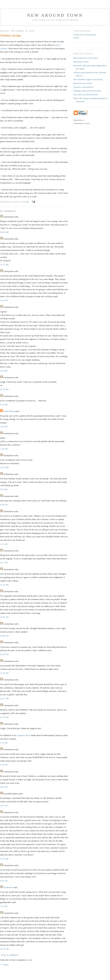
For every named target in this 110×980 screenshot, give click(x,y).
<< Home (4, 965)
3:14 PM (4, 765)
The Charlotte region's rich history (88, 79)
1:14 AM (4, 544)
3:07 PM (4, 806)
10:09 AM (4, 232)
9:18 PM (4, 405)
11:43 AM (4, 389)
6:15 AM (4, 371)
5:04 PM (4, 787)
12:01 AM (4, 467)
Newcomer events (81, 62)
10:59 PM (4, 654)
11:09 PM (4, 717)
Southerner (8, 887)
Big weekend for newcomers (86, 58)
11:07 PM (4, 699)
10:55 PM (4, 617)
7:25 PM (4, 449)
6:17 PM (4, 563)
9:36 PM (4, 505)
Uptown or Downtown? (83, 87)
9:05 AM (4, 490)
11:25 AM (4, 859)
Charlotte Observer (85, 35)
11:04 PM (4, 673)
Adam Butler (9, 411)
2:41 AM (4, 743)
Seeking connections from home (87, 91)
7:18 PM (4, 906)
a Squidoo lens (23, 735)
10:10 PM (4, 585)
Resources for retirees (83, 83)
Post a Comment (10, 955)
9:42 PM (4, 881)
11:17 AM (4, 265)
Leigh (76, 38)
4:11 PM (4, 301)
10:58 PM (4, 636)
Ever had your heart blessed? (86, 94)
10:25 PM (4, 949)
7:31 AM (25, 202)
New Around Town (55, 15)
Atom (29, 960)
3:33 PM (4, 427)
